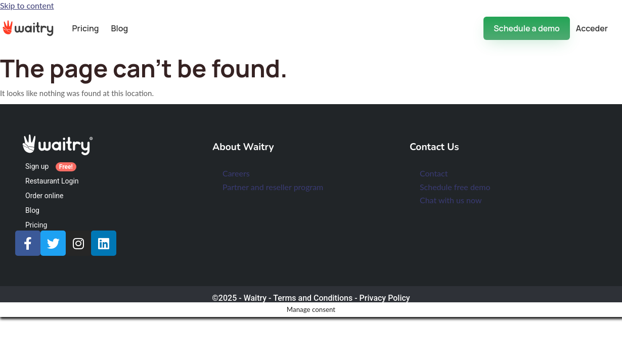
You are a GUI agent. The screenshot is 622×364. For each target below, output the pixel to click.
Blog (120, 28)
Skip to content (27, 5)
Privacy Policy (385, 298)
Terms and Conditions (313, 298)
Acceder (592, 28)
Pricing (85, 28)
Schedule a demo (526, 28)
